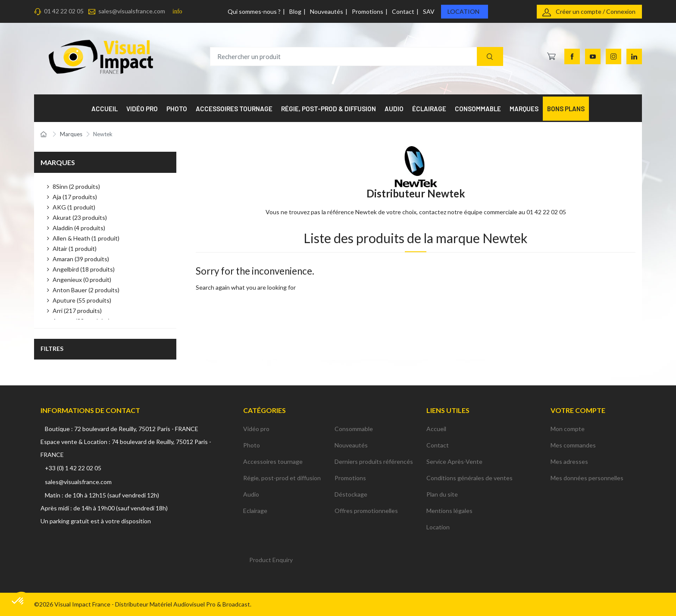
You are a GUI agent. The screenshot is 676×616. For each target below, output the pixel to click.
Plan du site (442, 494)
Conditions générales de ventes (469, 478)
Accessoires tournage (273, 461)
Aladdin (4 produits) (79, 228)
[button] (18, 601)
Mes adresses (569, 461)
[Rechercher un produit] (357, 57)
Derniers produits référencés (374, 461)
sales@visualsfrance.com (132, 11)
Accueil (436, 429)
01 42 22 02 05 (64, 11)
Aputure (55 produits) (82, 300)
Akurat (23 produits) (80, 217)
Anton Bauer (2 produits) (86, 290)
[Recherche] (490, 57)
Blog (295, 11)
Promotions (368, 11)
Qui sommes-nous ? (254, 11)
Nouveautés (327, 11)
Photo (252, 445)
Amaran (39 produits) (81, 259)
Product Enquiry (271, 560)
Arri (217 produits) (77, 311)
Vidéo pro (256, 429)
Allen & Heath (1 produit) (86, 238)
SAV (429, 11)
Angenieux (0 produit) (82, 280)
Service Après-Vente (454, 461)
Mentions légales (449, 511)
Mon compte (568, 429)
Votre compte (578, 410)
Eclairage (255, 511)
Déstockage (351, 494)
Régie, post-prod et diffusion (282, 478)
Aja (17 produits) (75, 197)
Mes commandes (573, 445)
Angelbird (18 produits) (84, 269)
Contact (403, 11)
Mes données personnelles (587, 478)
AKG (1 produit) (74, 207)
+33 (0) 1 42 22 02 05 (73, 468)
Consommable (354, 429)
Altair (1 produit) (75, 249)
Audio (251, 494)
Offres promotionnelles (366, 511)
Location (463, 11)
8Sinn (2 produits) (76, 186)
